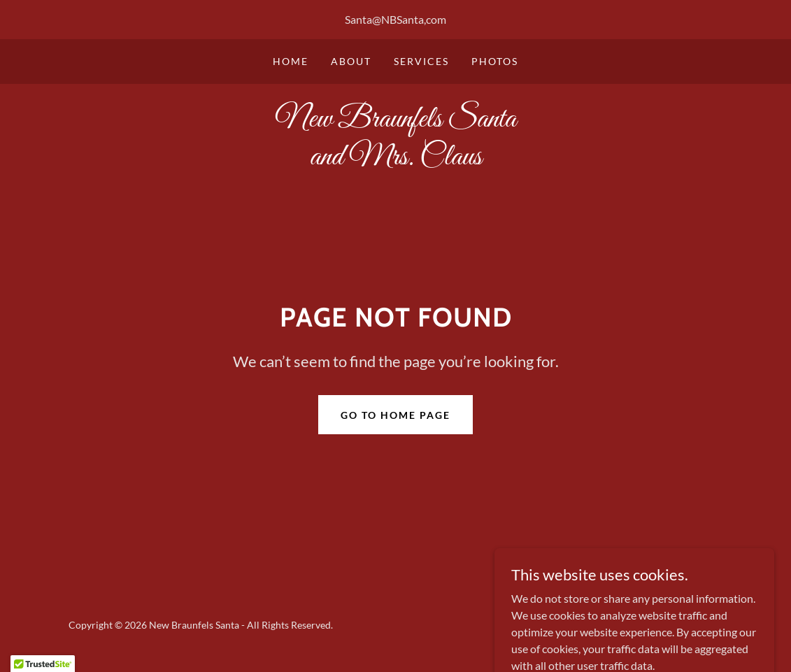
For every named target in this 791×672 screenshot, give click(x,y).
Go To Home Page (395, 415)
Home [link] (291, 61)
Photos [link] (495, 61)
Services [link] (421, 61)
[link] (396, 160)
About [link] (351, 61)
